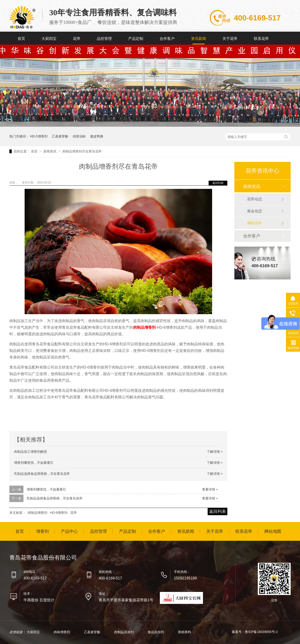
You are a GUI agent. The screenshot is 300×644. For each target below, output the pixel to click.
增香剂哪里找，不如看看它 (34, 463)
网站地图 (273, 531)
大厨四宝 (49, 39)
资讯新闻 (199, 39)
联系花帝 (261, 39)
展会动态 (255, 211)
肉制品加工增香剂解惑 (30, 452)
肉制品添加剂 (124, 632)
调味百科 (255, 223)
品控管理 (104, 39)
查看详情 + (210, 489)
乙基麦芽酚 (60, 136)
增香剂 (42, 531)
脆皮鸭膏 (97, 136)
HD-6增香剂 (59, 513)
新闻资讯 (50, 151)
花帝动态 (255, 199)
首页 (21, 39)
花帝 (77, 39)
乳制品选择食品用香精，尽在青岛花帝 (42, 474)
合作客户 (167, 39)
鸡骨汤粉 (79, 136)
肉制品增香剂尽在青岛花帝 (82, 151)
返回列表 (218, 183)
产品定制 (136, 39)
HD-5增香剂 (39, 136)
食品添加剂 (156, 632)
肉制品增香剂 (144, 327)
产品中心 (69, 531)
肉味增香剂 (62, 632)
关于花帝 (230, 39)
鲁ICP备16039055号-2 (261, 632)
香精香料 (184, 632)
